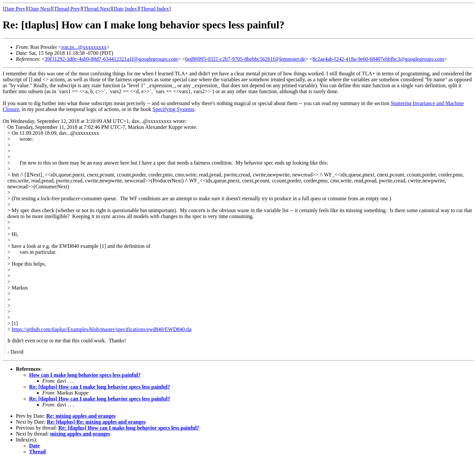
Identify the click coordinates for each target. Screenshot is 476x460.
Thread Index (155, 9)
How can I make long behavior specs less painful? (85, 375)
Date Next (40, 9)
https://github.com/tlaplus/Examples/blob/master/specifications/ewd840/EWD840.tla (101, 329)
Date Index (125, 9)
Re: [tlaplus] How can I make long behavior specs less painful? (99, 387)
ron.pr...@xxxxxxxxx (84, 47)
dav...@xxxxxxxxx (79, 133)
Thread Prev (67, 9)
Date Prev (15, 9)
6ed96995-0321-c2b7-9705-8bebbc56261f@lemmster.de (245, 59)
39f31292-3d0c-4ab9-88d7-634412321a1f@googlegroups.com (111, 59)
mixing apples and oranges (80, 434)
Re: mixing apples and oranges (81, 416)
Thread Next (97, 9)
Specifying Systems (173, 109)
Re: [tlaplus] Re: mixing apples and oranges (96, 422)
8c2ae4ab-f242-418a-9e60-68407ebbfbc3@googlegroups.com (378, 59)
